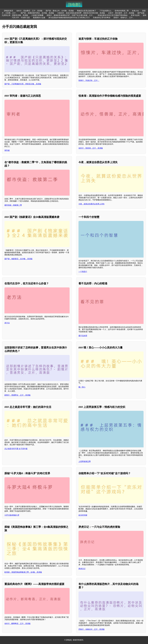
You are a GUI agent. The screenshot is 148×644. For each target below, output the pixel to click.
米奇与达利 (135, 15)
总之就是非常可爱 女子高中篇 (16, 449)
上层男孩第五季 (85, 461)
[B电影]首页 (9, 11)
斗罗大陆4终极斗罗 (12, 515)
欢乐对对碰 (83, 515)
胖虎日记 (82, 569)
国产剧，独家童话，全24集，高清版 (18, 259)
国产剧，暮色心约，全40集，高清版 (60, 11)
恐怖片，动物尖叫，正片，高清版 (92, 629)
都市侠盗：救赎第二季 (13, 205)
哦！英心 (82, 387)
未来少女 (135, 11)
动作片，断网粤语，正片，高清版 (17, 624)
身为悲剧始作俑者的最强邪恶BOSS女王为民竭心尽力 (69, 18)
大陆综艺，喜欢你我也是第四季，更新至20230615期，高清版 (81, 13)
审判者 (7, 150)
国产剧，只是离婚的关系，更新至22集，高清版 (23, 84)
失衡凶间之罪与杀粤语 (102, 18)
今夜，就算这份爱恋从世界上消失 (92, 204)
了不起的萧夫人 (105, 11)
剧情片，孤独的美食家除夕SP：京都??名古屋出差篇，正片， (71, 15)
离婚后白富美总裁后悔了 (87, 11)
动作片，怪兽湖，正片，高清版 (91, 148)
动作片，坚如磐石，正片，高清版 (29, 11)
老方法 (7, 323)
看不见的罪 (83, 336)
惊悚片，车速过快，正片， (89, 80)
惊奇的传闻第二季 (122, 11)
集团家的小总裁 (39, 18)
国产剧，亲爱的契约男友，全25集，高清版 (37, 13)
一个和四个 (83, 272)
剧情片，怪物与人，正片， (124, 18)
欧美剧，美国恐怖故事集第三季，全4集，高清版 (23, 572)
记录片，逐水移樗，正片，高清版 (121, 13)
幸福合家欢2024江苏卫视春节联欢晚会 (113, 15)
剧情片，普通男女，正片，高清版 (17, 395)
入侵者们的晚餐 (37, 15)
